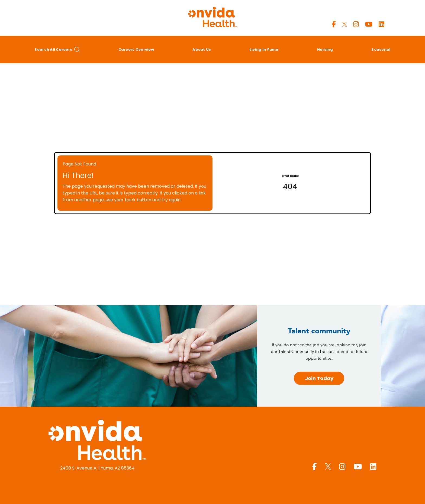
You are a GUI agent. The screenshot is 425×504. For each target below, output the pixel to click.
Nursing (325, 50)
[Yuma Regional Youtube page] (369, 24)
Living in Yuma (264, 50)
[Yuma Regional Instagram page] (356, 24)
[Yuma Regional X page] (344, 24)
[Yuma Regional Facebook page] (334, 24)
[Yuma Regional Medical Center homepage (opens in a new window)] (97, 441)
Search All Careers (57, 50)
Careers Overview (136, 50)
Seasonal (381, 50)
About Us (202, 50)
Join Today (319, 378)
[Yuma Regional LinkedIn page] (381, 24)
